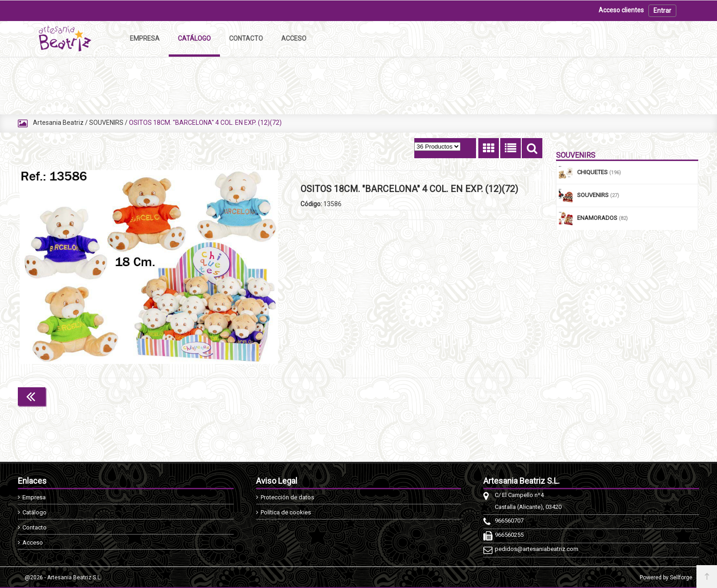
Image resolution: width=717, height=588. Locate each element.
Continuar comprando (502, 396)
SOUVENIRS (106, 123)
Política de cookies (286, 512)
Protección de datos (287, 497)
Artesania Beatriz (58, 123)
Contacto (35, 527)
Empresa (34, 497)
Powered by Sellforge (666, 577)
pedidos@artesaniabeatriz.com (537, 549)
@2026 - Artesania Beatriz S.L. (63, 577)
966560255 (509, 535)
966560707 (509, 521)
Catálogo (35, 512)
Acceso (33, 543)
